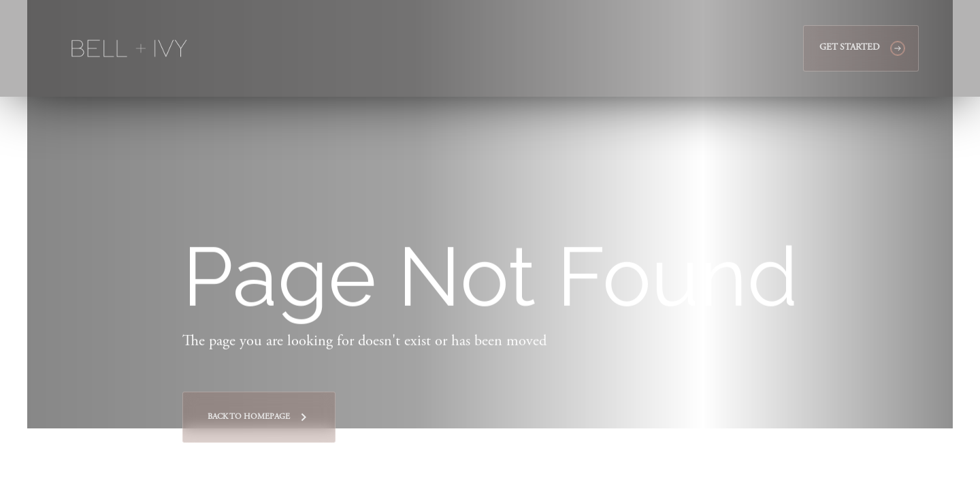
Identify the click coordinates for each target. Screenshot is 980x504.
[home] (129, 48)
